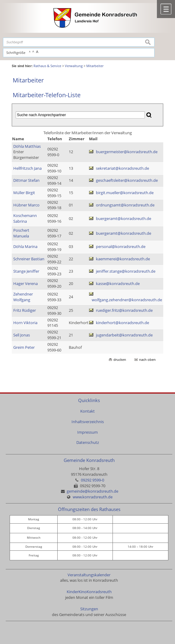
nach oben (147, 360)
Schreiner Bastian (29, 259)
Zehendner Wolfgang (23, 297)
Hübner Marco (26, 205)
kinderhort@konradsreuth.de (122, 323)
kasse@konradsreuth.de (118, 284)
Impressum (87, 432)
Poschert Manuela (21, 233)
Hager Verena (25, 284)
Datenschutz (88, 443)
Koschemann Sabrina (25, 218)
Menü (166, 9)
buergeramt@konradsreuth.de (124, 219)
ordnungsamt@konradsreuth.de (125, 205)
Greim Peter (24, 347)
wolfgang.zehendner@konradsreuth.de (127, 300)
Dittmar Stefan (26, 180)
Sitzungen (89, 609)
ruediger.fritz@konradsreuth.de (124, 310)
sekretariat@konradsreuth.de (122, 168)
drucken (120, 360)
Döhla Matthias (27, 146)
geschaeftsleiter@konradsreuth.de (127, 180)
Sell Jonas (22, 335)
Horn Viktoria (25, 323)
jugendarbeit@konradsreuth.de (124, 335)
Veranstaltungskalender (89, 575)
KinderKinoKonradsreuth (89, 592)
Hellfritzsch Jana (27, 168)
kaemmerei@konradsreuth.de (123, 259)
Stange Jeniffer (26, 271)
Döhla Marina (25, 247)
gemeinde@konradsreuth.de (92, 491)
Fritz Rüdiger (25, 310)
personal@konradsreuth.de (121, 247)
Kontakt (87, 411)
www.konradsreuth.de (93, 497)
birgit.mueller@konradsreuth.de (125, 193)
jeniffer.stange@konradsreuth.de (126, 271)
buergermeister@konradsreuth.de (127, 152)
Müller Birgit (24, 193)
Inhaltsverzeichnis (88, 422)
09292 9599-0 (92, 480)
